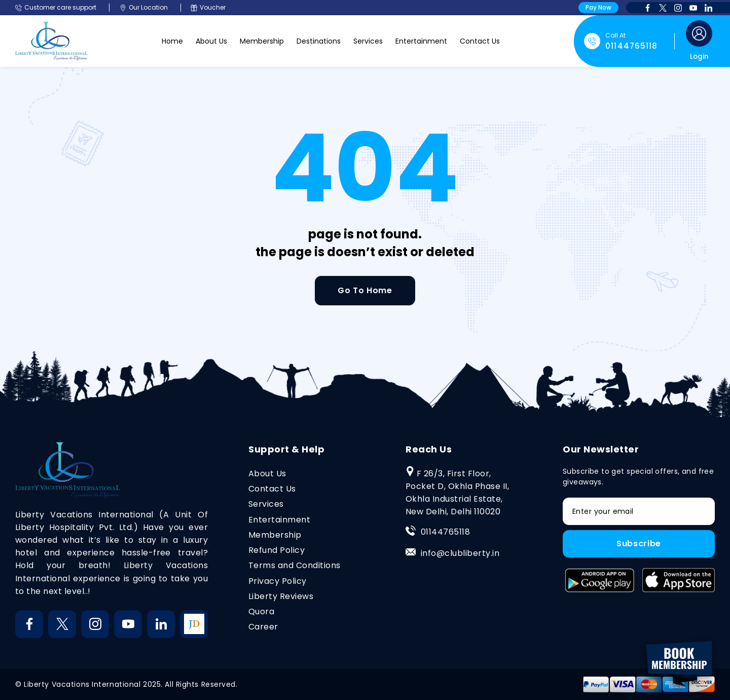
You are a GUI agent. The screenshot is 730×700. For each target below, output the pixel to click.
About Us (211, 41)
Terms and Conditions (295, 565)
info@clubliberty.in (460, 553)
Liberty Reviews (281, 596)
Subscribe (639, 544)
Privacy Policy (278, 581)
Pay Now (598, 7)
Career (263, 627)
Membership (262, 41)
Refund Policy (277, 550)
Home (172, 41)
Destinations (319, 41)
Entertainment (421, 41)
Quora (261, 611)
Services (368, 41)
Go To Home (365, 290)
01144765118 (445, 532)
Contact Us (480, 41)
